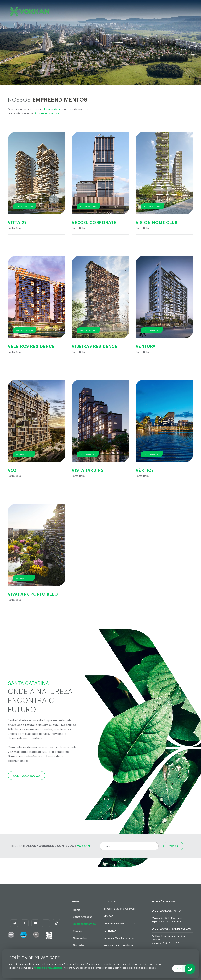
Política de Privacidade (118, 945)
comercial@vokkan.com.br (120, 909)
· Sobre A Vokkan (82, 917)
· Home (76, 910)
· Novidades (79, 938)
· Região (77, 931)
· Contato (78, 945)
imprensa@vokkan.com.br (119, 938)
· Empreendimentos (84, 924)
